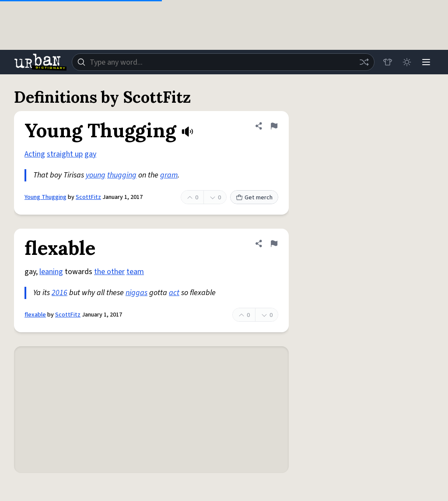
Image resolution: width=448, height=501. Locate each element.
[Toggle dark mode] (407, 62)
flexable (35, 315)
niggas (136, 293)
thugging (122, 175)
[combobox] (223, 62)
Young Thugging (45, 197)
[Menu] (426, 62)
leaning (51, 272)
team (135, 272)
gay (90, 154)
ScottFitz (88, 197)
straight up (65, 154)
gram (169, 175)
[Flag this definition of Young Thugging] (274, 126)
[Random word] (364, 62)
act (174, 293)
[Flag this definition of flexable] (274, 244)
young (96, 175)
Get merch (254, 198)
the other (109, 272)
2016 (59, 293)
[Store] (388, 62)
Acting (35, 154)
